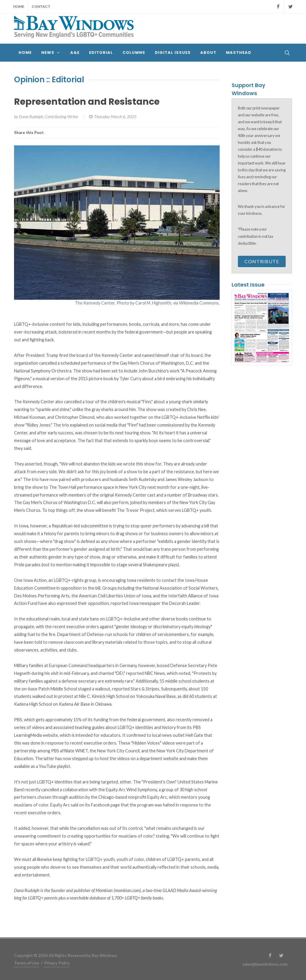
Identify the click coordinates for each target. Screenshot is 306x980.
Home (19, 6)
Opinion (29, 80)
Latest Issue (248, 285)
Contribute (262, 261)
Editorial (68, 80)
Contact (41, 6)
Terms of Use (27, 963)
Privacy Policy (57, 963)
